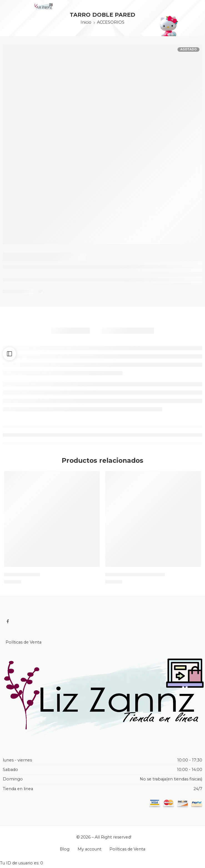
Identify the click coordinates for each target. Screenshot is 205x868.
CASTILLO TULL (22, 577)
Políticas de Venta (23, 645)
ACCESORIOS (111, 22)
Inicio (86, 22)
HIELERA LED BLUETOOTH (135, 577)
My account (89, 852)
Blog (65, 852)
